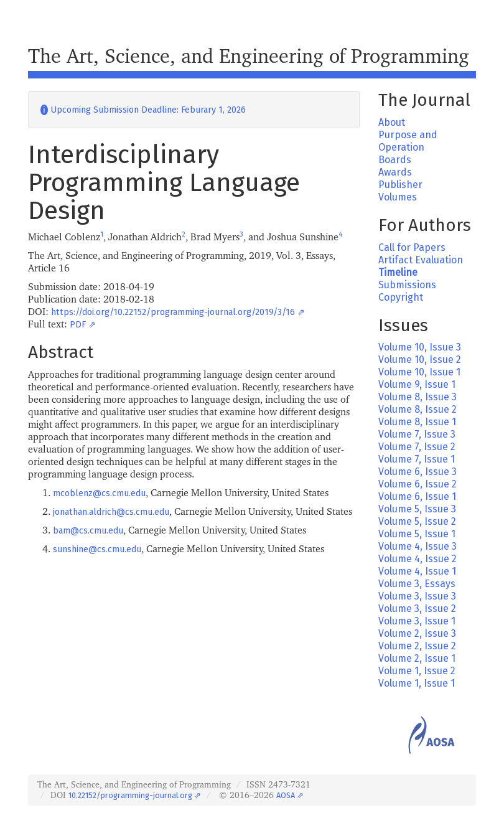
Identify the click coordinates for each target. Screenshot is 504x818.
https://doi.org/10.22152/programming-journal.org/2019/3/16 (173, 312)
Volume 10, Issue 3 (420, 347)
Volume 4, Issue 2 (418, 559)
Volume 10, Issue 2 (420, 360)
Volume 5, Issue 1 (417, 534)
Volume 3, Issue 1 (417, 621)
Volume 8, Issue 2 (418, 409)
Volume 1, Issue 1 (417, 683)
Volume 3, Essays (417, 584)
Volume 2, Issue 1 (417, 658)
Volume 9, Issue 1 (417, 384)
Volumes (398, 197)
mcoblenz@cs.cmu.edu (99, 493)
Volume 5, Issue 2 (417, 521)
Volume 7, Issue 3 (417, 434)
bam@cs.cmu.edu (88, 531)
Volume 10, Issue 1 (419, 372)
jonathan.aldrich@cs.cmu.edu (111, 512)
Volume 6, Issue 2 (418, 484)
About (392, 122)
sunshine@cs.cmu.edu (97, 549)
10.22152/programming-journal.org (130, 795)
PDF (78, 325)
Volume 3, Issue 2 (417, 609)
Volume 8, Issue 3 (418, 397)
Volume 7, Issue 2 (417, 447)
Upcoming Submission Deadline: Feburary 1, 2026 (143, 110)
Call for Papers (412, 247)
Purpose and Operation (408, 141)
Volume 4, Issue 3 (418, 546)
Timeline (398, 272)
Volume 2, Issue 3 (417, 633)
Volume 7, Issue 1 (417, 459)
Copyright (401, 297)
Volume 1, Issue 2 (417, 671)
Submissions (407, 285)
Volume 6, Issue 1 (417, 496)
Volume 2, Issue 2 (417, 646)
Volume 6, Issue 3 (418, 472)
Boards (395, 160)
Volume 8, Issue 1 (417, 422)
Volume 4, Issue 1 (417, 571)
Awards (395, 172)
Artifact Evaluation (421, 260)
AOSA (286, 795)
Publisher (400, 185)
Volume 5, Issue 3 (417, 509)
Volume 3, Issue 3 (417, 596)
